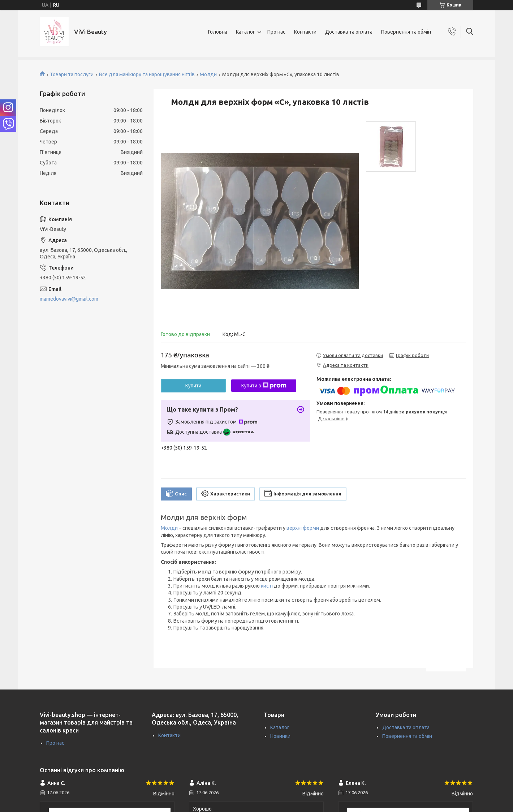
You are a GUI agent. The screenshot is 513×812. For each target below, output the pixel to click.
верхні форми (303, 528)
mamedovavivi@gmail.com (69, 299)
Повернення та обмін (406, 32)
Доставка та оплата (349, 32)
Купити (193, 386)
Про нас (276, 32)
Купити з (264, 386)
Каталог (245, 32)
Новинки (280, 736)
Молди (208, 74)
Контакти (305, 32)
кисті (267, 586)
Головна (218, 32)
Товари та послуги (72, 74)
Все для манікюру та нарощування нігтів (147, 74)
